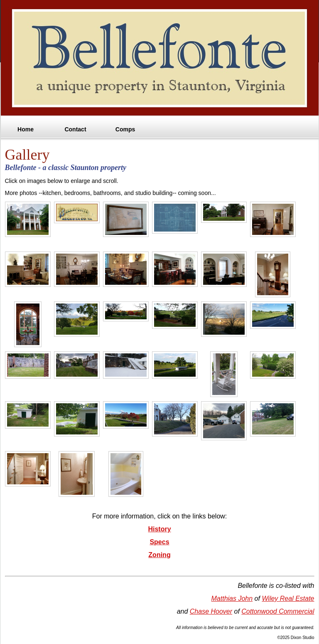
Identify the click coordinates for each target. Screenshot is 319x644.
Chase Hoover (211, 611)
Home (26, 129)
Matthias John (232, 598)
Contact (75, 129)
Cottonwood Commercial (278, 611)
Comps (125, 129)
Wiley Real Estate (288, 598)
